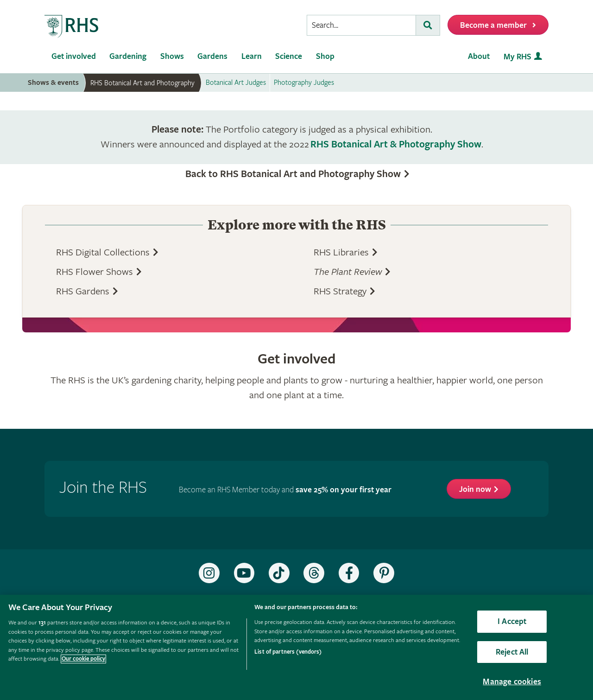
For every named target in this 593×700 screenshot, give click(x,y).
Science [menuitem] (289, 56)
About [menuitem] (479, 56)
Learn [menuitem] (252, 56)
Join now (475, 489)
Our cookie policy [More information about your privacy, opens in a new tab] (83, 659)
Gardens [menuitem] (212, 56)
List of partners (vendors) (288, 652)
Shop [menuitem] (325, 56)
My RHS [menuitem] (517, 57)
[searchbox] (361, 25)
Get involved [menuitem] (74, 56)
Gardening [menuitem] (128, 56)
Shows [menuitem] (172, 56)
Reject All (512, 652)
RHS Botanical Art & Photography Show (396, 145)
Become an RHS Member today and (285, 490)
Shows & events (53, 83)
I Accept (512, 621)
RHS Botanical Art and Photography (142, 83)
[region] (296, 647)
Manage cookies (512, 682)
